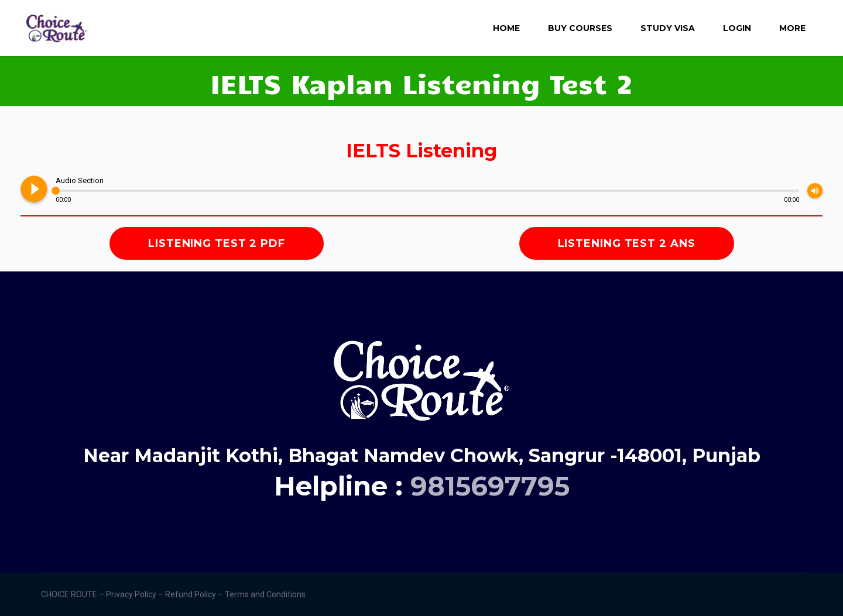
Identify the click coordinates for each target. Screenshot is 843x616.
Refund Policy (191, 594)
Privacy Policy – (136, 594)
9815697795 (490, 486)
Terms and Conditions (266, 594)
